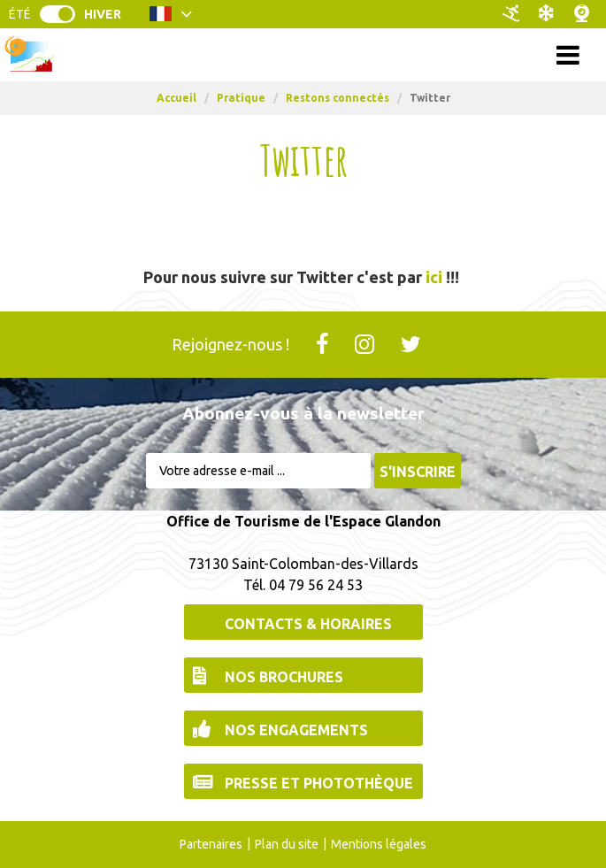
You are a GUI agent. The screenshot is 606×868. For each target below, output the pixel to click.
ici (434, 277)
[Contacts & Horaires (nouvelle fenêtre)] (303, 622)
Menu (303, 54)
